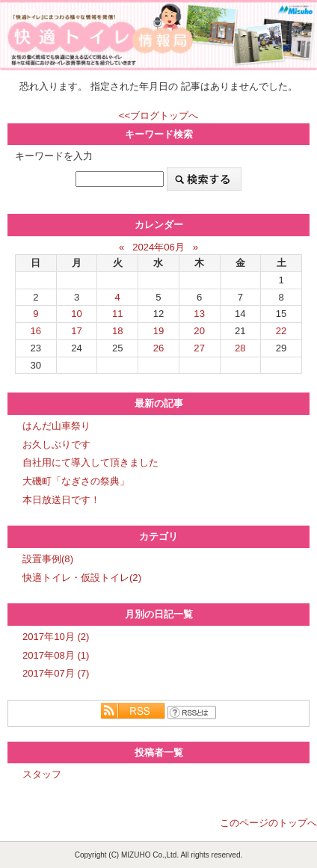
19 (159, 331)
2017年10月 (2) (56, 637)
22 (281, 331)
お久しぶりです (56, 444)
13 (199, 314)
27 (199, 348)
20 (199, 331)
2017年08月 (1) (56, 655)
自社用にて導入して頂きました (90, 462)
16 (36, 331)
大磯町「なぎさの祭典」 (76, 481)
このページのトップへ (268, 823)
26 (159, 348)
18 (118, 331)
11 (118, 314)
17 (77, 331)
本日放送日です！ (61, 500)
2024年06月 (158, 247)
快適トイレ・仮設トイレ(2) (82, 578)
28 (240, 348)
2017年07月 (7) (56, 673)
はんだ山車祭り (56, 426)
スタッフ (42, 774)
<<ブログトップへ (158, 116)
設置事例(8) (48, 559)
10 (77, 314)
